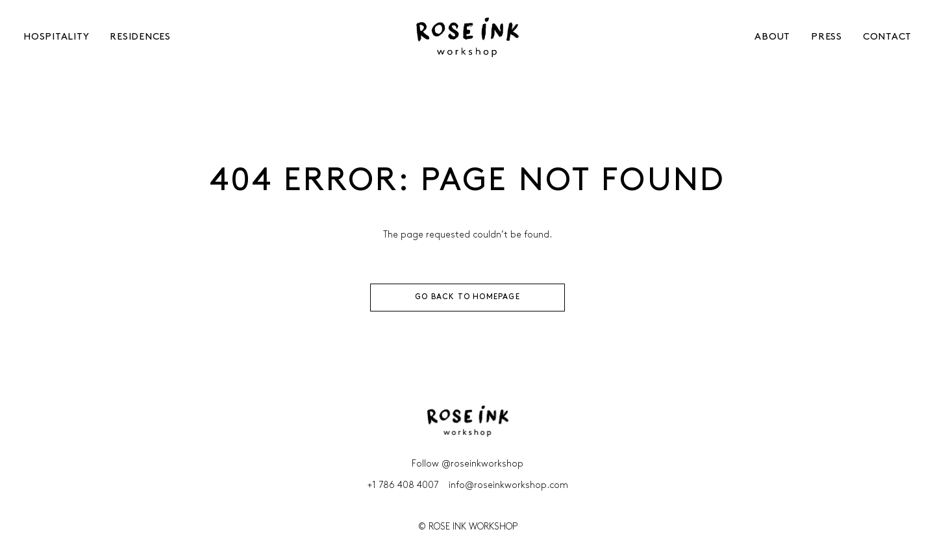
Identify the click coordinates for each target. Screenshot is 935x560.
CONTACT (887, 37)
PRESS (827, 37)
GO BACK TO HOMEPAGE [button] (467, 297)
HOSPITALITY (56, 37)
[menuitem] (49, 37)
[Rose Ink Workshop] (467, 37)
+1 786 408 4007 (403, 486)
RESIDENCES (140, 37)
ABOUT (772, 37)
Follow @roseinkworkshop (467, 464)
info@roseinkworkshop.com (508, 486)
